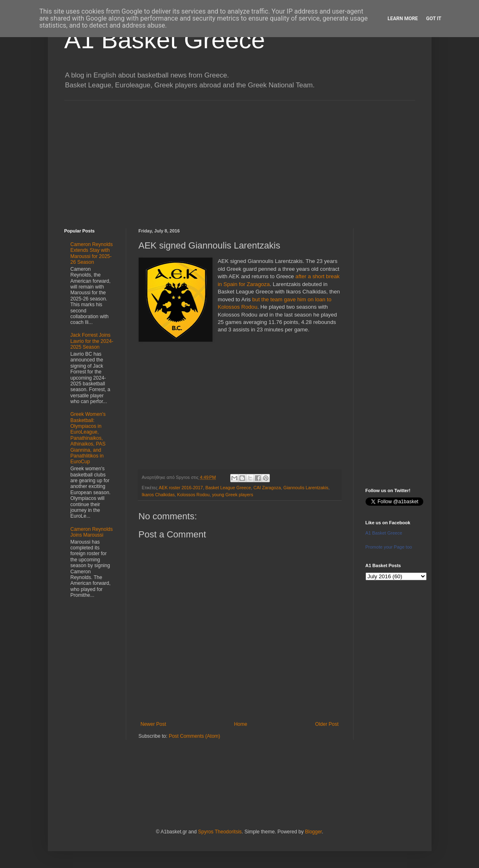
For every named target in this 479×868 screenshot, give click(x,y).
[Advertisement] (240, 158)
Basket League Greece (228, 488)
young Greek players (233, 495)
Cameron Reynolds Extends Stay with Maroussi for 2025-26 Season (92, 253)
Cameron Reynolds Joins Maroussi (92, 532)
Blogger (313, 832)
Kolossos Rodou (193, 495)
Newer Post (153, 724)
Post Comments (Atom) (195, 736)
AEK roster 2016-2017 (181, 488)
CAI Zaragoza (267, 488)
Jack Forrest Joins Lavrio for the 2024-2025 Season (92, 341)
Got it (434, 19)
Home (241, 724)
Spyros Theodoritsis (220, 832)
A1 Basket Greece (165, 40)
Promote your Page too (389, 547)
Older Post (327, 724)
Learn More (403, 19)
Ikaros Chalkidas (158, 495)
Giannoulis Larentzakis (306, 488)
